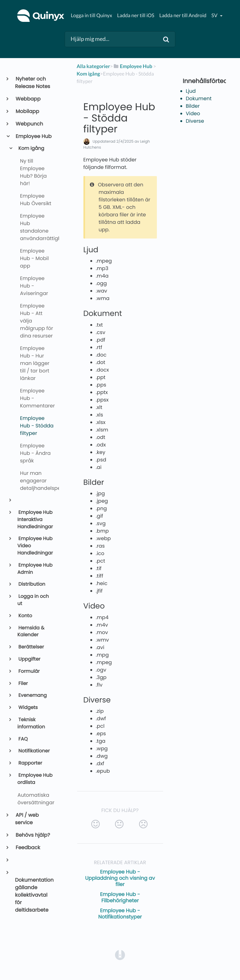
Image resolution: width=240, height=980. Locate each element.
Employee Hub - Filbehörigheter (120, 897)
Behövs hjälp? (32, 835)
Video (193, 113)
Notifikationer (34, 751)
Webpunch (29, 124)
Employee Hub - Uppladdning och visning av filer (120, 878)
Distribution (31, 584)
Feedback (27, 847)
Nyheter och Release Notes (32, 83)
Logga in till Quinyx (91, 15)
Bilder (193, 106)
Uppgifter (29, 659)
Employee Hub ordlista (35, 779)
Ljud (191, 91)
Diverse (195, 121)
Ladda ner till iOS (136, 15)
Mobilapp (27, 111)
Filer (23, 684)
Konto (25, 616)
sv (215, 15)
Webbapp (28, 99)
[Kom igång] (88, 74)
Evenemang (32, 695)
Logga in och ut (33, 600)
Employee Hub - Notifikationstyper (120, 914)
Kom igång (31, 148)
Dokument (199, 98)
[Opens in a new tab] (120, 955)
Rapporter (30, 763)
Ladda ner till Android (183, 15)
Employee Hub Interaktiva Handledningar (35, 520)
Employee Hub (33, 136)
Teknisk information (31, 723)
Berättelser (31, 647)
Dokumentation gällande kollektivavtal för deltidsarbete (34, 895)
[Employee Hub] (132, 66)
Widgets (28, 708)
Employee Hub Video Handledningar (35, 546)
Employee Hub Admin (35, 569)
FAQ (23, 739)
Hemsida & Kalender (31, 632)
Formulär (29, 671)
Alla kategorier (93, 66)
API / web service (27, 819)
